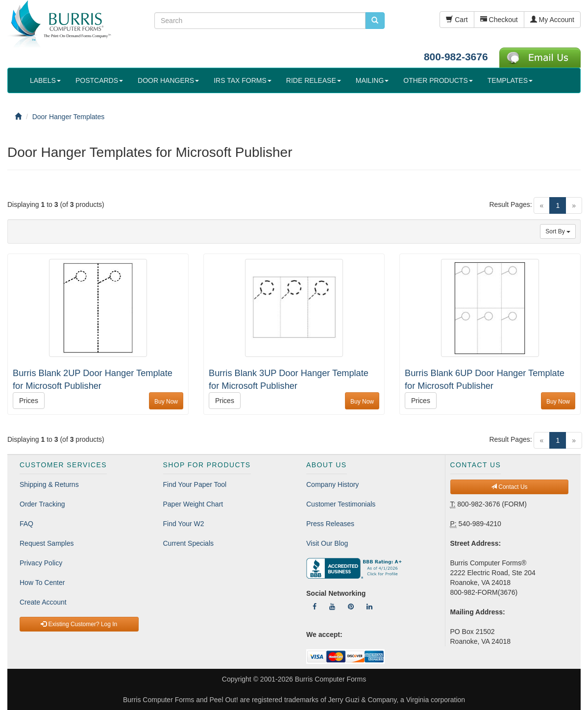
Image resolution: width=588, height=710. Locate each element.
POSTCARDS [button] (99, 80)
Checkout (499, 20)
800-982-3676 (456, 57)
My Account (552, 20)
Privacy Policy (41, 563)
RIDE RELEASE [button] (314, 80)
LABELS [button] (45, 80)
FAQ (26, 524)
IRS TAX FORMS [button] (243, 80)
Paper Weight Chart (193, 504)
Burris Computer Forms (331, 679)
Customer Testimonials (341, 504)
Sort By (558, 231)
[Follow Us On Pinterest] (351, 607)
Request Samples (47, 543)
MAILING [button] (372, 80)
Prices (29, 401)
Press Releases (330, 524)
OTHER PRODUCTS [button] (438, 80)
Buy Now (166, 402)
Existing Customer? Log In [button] (79, 624)
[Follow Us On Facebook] (315, 607)
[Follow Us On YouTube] (332, 607)
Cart (457, 20)
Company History (332, 484)
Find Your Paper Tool (195, 484)
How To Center (42, 583)
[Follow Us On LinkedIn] (369, 607)
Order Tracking (42, 504)
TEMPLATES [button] (510, 80)
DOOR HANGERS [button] (168, 80)
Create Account (43, 602)
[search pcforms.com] (375, 21)
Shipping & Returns (49, 484)
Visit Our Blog (327, 543)
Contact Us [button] (509, 487)
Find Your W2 (184, 524)
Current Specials (189, 543)
